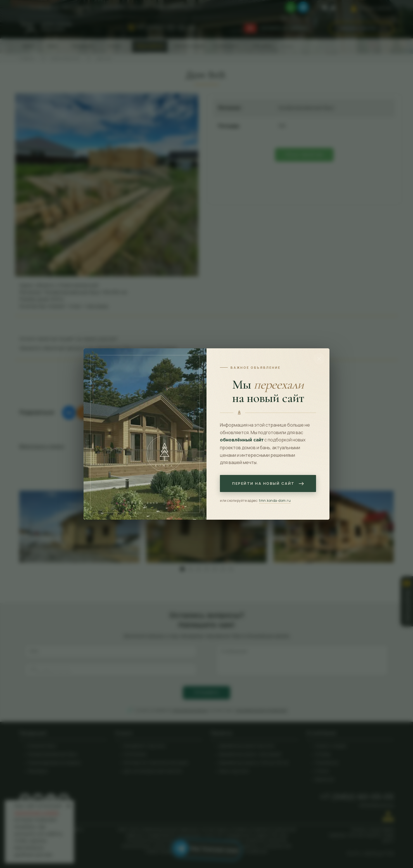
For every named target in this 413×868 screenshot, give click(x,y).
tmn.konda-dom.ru (275, 501)
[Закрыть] (319, 359)
